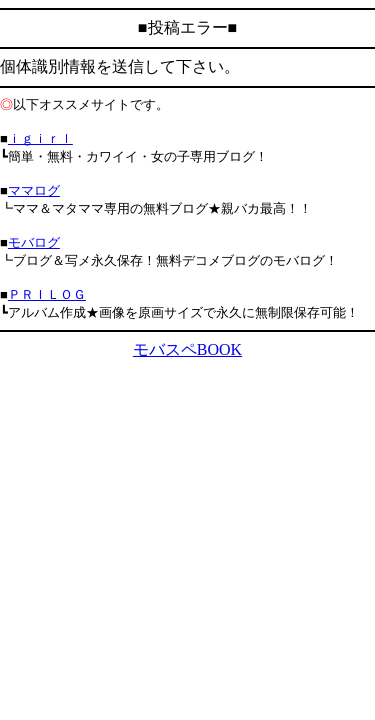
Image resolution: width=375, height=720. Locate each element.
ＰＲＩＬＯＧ (47, 294)
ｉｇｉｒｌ (40, 138)
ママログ (34, 190)
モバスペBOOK (187, 349)
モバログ (34, 242)
